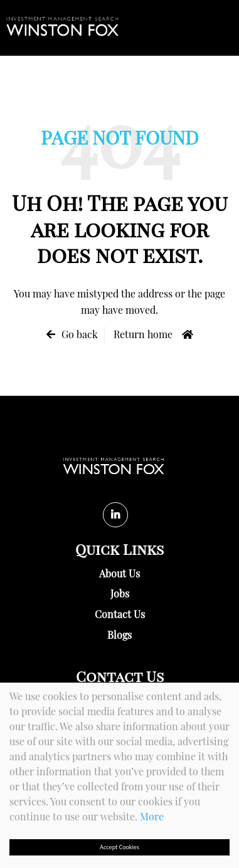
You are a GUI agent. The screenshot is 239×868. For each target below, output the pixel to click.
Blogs (119, 635)
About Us (119, 573)
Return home (143, 334)
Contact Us (120, 614)
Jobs (120, 593)
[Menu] (226, 28)
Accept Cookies (119, 847)
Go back (80, 334)
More (152, 816)
